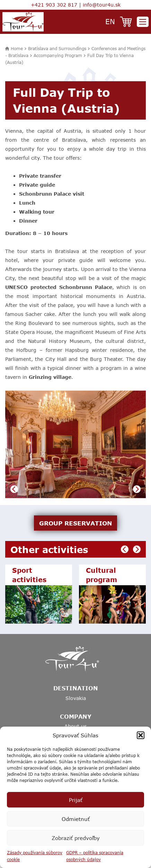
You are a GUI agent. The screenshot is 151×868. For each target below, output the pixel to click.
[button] (141, 735)
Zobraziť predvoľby (76, 838)
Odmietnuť (76, 819)
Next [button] (137, 489)
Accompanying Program (58, 55)
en (110, 21)
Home (17, 48)
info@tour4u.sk (102, 5)
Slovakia (76, 698)
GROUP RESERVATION (75, 523)
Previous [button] (14, 489)
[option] (75, 444)
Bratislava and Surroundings (57, 48)
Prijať (76, 800)
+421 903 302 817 (54, 5)
